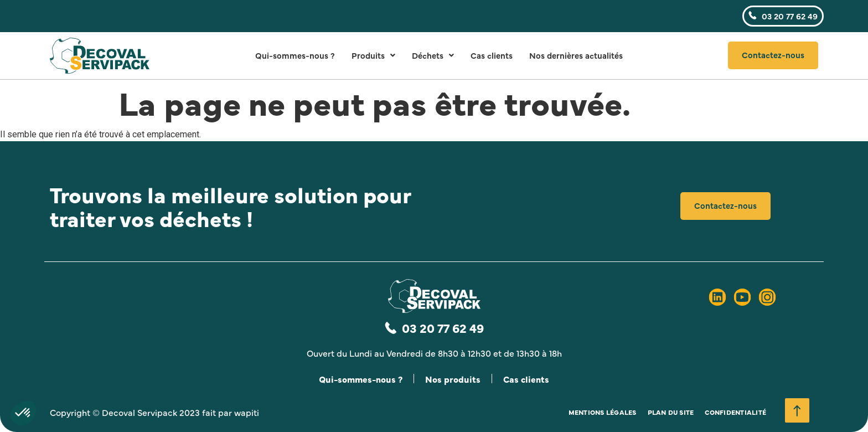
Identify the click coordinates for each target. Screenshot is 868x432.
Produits (373, 55)
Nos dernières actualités (576, 55)
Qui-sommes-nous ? (295, 55)
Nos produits (453, 379)
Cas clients (492, 55)
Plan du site (671, 412)
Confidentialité (735, 412)
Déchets (433, 55)
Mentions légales (603, 412)
